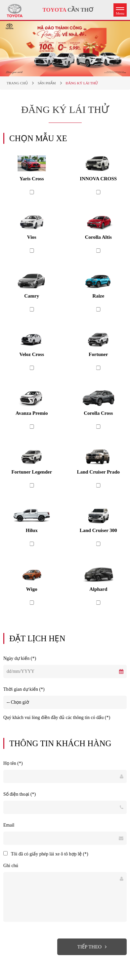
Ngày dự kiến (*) (20, 658)
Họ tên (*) (13, 763)
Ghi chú (11, 866)
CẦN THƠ (68, 10)
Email (9, 825)
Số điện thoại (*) (20, 794)
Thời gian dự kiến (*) (24, 689)
